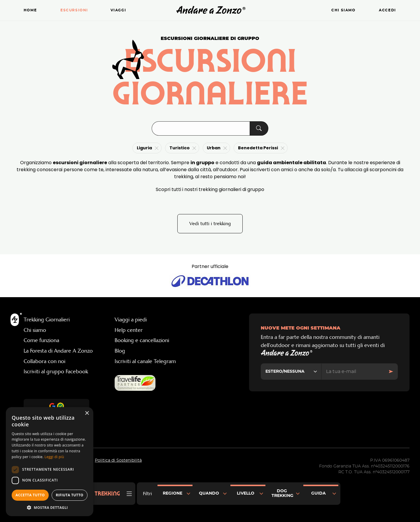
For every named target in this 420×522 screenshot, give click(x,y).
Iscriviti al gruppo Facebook (56, 372)
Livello (246, 493)
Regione (173, 493)
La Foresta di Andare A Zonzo (58, 351)
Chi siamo (343, 10)
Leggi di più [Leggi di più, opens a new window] (54, 457)
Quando (209, 493)
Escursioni (74, 10)
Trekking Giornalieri (47, 320)
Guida (318, 493)
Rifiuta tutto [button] (70, 495)
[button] (50, 507)
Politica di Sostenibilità (118, 460)
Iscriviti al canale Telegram (145, 361)
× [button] (87, 413)
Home (30, 10)
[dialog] (50, 462)
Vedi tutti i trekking (210, 224)
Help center (129, 330)
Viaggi (118, 10)
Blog (120, 351)
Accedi (387, 10)
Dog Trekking (282, 493)
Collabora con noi (44, 361)
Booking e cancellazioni (142, 340)
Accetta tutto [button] (30, 495)
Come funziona (41, 340)
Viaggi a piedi (131, 320)
